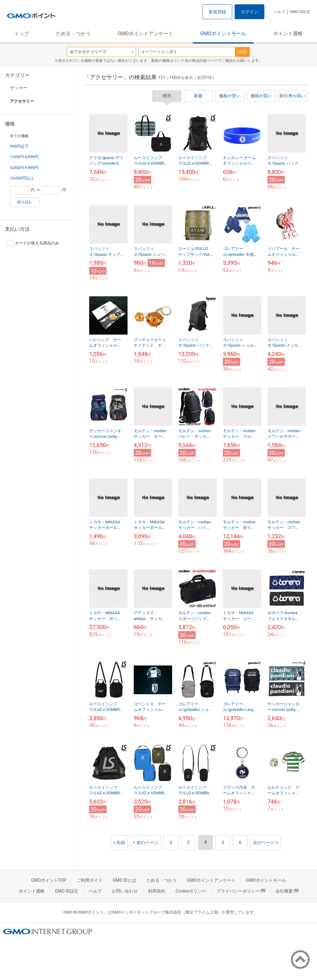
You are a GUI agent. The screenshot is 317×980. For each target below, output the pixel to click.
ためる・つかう (73, 34)
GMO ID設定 (300, 12)
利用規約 (157, 891)
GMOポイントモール (223, 34)
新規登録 (217, 12)
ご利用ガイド (89, 880)
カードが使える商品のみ (33, 243)
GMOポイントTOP (49, 880)
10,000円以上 (22, 178)
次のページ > (265, 843)
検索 (242, 52)
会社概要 (287, 891)
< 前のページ (146, 843)
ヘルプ (279, 12)
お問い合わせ (125, 891)
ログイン (250, 12)
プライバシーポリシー (241, 891)
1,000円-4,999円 (24, 157)
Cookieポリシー (191, 891)
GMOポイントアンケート (145, 34)
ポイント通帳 (288, 34)
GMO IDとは (124, 880)
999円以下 (19, 146)
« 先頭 (119, 843)
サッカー (19, 88)
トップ (22, 34)
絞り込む (25, 202)
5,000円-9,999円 (24, 168)
